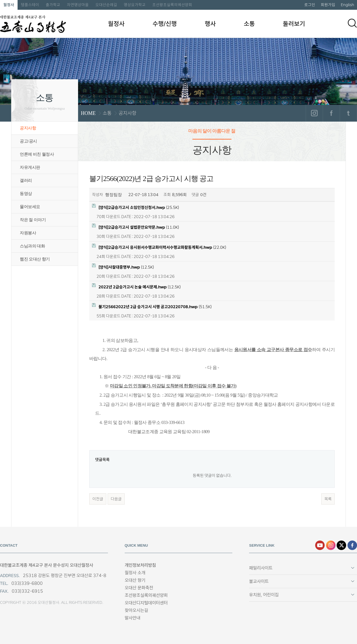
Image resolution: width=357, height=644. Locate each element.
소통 (249, 24)
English (348, 5)
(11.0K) (136, 227)
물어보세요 (30, 207)
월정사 (9, 5)
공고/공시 (28, 141)
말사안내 (132, 618)
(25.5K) (136, 207)
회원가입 (328, 5)
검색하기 (352, 23)
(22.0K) (159, 247)
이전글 (98, 499)
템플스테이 (30, 5)
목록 (328, 499)
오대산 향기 (135, 580)
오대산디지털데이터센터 (146, 603)
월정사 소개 (135, 573)
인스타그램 (314, 113)
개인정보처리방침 (140, 565)
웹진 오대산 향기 (35, 259)
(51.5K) (152, 306)
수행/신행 (165, 24)
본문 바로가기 (0, 0)
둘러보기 (294, 24)
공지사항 (28, 128)
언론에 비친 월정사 (37, 154)
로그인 (310, 5)
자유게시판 (30, 167)
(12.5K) (123, 267)
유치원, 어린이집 (264, 595)
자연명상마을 (78, 5)
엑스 (341, 545)
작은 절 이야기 (33, 220)
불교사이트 (259, 581)
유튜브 (320, 545)
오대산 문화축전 (139, 588)
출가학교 (53, 5)
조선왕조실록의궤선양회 (172, 5)
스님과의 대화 (32, 246)
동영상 (26, 194)
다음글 (116, 499)
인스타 (331, 545)
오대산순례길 (106, 5)
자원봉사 (28, 233)
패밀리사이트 (261, 568)
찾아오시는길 (136, 610)
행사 (210, 24)
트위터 (348, 113)
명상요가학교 (135, 5)
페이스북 (331, 113)
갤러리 (26, 180)
